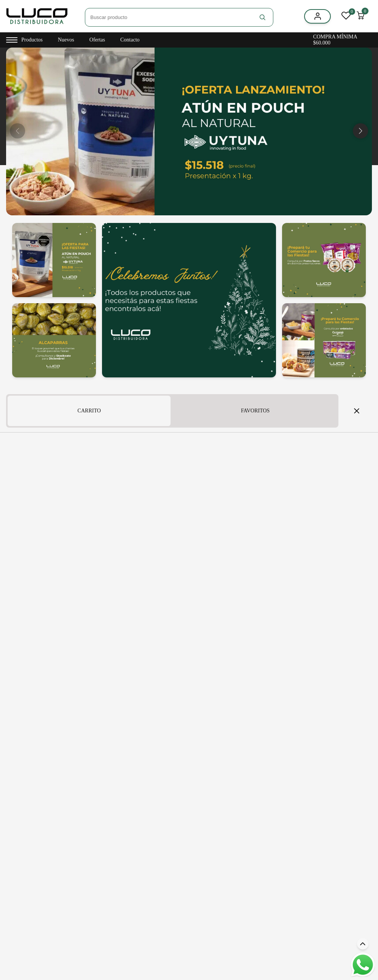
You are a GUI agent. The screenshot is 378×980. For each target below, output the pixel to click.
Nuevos (66, 40)
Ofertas (97, 40)
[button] (360, 131)
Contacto (130, 40)
